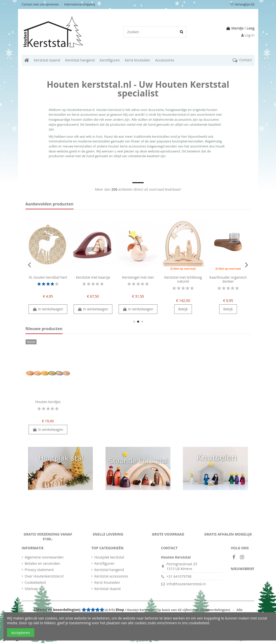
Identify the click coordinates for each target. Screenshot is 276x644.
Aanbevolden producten (50, 204)
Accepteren (21, 633)
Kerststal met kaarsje (93, 277)
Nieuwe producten (44, 329)
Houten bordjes (48, 402)
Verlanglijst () (242, 4)
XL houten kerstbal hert (48, 277)
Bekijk (183, 309)
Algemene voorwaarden (44, 557)
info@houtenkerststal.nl (186, 584)
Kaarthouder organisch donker (228, 279)
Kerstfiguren (104, 563)
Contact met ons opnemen (41, 4)
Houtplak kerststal (109, 557)
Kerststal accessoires (111, 576)
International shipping (80, 4)
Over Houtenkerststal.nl (44, 576)
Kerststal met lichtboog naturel (183, 279)
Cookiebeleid (35, 582)
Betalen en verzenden (43, 563)
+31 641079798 (179, 576)
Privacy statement (39, 570)
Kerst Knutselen (107, 582)
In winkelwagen (48, 309)
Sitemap (31, 589)
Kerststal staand (107, 589)
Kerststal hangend (109, 570)
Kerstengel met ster (138, 277)
